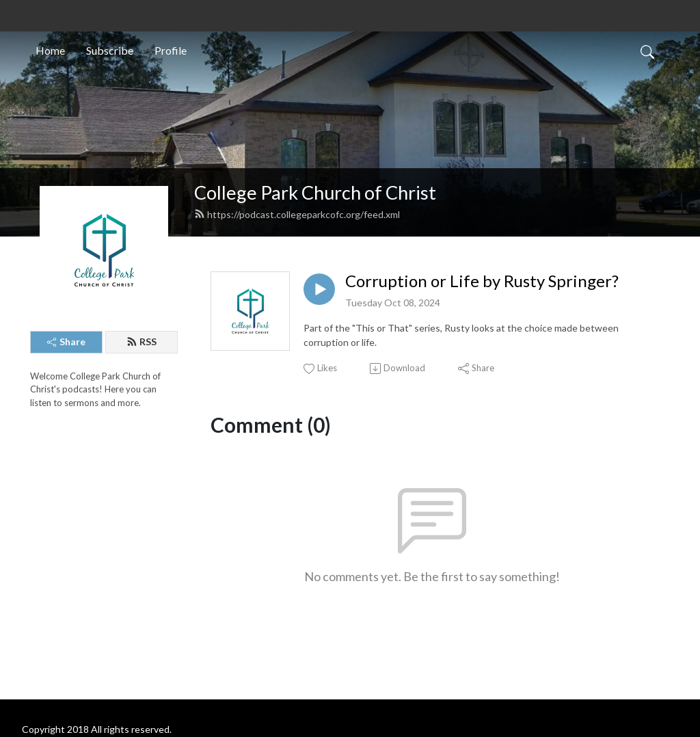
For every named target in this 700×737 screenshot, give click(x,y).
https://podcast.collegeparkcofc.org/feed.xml (297, 214)
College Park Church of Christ (315, 192)
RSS (142, 341)
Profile (171, 50)
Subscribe (110, 50)
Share (66, 341)
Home (50, 50)
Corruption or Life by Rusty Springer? (482, 281)
